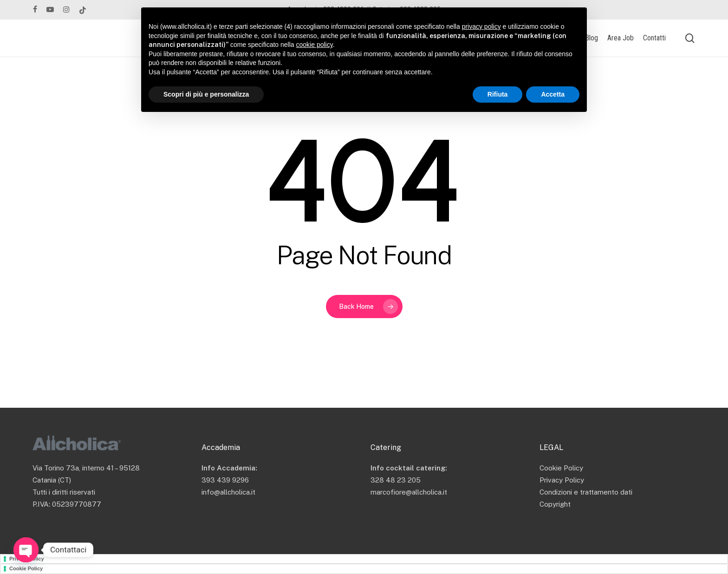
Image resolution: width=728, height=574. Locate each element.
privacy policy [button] (481, 26)
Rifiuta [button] (498, 94)
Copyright (555, 504)
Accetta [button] (553, 94)
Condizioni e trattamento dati (586, 492)
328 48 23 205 (396, 480)
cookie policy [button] (315, 45)
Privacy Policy (562, 480)
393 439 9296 (225, 480)
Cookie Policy (561, 468)
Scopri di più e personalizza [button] (206, 94)
